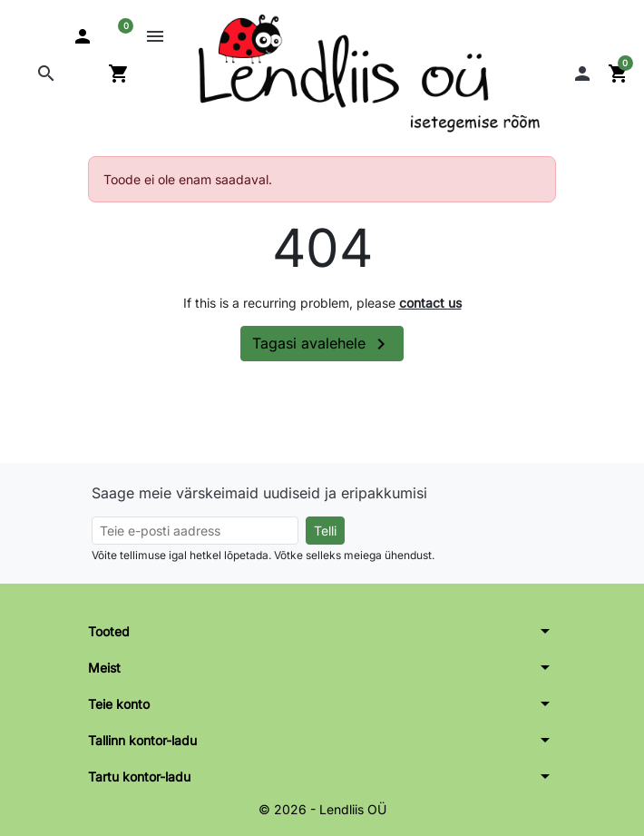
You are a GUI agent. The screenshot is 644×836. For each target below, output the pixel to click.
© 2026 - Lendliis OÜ (322, 809)
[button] (46, 74)
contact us (430, 303)
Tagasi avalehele (322, 344)
